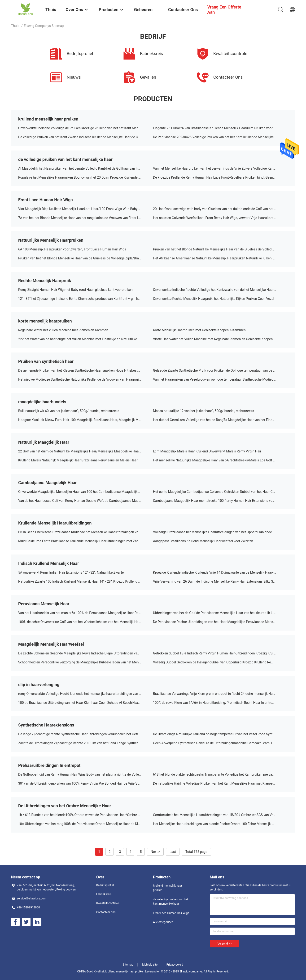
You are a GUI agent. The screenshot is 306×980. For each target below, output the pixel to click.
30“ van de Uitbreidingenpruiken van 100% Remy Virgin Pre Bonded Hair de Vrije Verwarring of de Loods (86, 783)
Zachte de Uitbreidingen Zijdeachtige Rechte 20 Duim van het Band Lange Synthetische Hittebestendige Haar (86, 743)
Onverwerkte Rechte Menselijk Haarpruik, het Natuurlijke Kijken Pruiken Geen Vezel (214, 299)
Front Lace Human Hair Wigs (46, 200)
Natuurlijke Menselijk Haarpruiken (51, 240)
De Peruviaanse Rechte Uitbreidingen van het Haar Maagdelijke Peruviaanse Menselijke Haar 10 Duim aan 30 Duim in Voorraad (220, 622)
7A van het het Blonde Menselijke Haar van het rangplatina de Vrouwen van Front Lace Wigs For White (86, 218)
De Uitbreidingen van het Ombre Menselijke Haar (65, 806)
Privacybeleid (175, 965)
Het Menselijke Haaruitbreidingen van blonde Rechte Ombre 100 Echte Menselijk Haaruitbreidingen (220, 824)
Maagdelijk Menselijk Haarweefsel (51, 644)
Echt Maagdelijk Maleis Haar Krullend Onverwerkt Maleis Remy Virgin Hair (207, 451)
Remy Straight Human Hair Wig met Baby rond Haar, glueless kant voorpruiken (75, 290)
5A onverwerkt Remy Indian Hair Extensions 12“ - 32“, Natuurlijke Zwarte (71, 572)
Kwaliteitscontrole (108, 903)
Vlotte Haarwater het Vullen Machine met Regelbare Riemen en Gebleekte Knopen (213, 339)
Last (173, 852)
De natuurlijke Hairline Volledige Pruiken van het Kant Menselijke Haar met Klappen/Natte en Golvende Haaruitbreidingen (220, 783)
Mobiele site (150, 965)
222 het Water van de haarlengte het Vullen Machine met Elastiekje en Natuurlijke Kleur (82, 339)
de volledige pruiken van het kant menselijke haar (65, 159)
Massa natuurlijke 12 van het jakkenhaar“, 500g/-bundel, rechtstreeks (203, 411)
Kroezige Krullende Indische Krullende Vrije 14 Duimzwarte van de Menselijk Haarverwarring (220, 572)
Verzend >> (225, 944)
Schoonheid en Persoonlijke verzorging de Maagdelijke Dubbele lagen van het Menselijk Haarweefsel (86, 662)
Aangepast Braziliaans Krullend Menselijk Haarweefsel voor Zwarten (203, 541)
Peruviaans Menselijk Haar (44, 604)
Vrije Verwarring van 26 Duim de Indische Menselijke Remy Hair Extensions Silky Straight (218, 581)
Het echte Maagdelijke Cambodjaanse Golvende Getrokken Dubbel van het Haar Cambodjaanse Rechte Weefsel (220, 492)
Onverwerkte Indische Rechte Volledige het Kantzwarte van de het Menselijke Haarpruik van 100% (220, 290)
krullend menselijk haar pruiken (48, 119)
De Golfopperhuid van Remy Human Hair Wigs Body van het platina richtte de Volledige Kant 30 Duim (86, 774)
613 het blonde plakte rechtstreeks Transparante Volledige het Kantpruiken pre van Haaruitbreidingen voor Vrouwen (220, 774)
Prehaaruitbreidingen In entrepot (49, 765)
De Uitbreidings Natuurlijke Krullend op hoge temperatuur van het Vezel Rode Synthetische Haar (220, 734)
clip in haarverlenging (39, 685)
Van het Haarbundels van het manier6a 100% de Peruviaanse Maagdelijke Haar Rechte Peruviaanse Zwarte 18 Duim (86, 613)
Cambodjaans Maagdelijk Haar (47, 483)
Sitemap (128, 965)
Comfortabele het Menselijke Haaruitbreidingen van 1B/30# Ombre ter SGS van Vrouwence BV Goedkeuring (220, 815)
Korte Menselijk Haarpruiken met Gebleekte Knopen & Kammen (199, 330)
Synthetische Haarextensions (46, 725)
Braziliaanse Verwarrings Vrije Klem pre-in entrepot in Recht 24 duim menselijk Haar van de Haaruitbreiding (220, 694)
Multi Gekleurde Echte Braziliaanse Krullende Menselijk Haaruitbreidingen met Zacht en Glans (86, 541)
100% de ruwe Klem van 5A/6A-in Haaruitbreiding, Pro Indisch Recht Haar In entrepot (215, 703)
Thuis (15, 26)
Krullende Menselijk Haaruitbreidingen (55, 523)
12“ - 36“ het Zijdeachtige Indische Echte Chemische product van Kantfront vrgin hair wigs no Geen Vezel (86, 299)
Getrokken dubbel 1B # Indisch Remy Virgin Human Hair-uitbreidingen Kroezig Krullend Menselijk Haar (220, 653)
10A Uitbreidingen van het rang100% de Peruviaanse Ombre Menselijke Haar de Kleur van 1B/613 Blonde (86, 824)
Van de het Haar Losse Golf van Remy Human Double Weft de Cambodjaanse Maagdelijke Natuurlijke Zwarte (86, 501)
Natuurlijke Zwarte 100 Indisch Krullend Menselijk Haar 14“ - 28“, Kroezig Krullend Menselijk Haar (86, 581)
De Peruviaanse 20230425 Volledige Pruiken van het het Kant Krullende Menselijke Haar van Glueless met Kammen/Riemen (220, 137)
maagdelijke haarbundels (42, 402)
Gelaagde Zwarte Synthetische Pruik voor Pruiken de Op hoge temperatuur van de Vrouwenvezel (220, 370)
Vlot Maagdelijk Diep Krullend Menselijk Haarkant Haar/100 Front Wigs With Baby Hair (81, 209)
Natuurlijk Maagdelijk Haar (44, 442)
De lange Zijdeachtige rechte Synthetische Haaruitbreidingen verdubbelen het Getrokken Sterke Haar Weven (86, 734)
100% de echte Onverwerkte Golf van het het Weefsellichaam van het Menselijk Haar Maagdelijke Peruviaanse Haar (86, 622)
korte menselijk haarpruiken (45, 321)
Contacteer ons (106, 912)
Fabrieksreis (104, 894)
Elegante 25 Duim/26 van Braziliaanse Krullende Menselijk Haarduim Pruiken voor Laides (218, 128)
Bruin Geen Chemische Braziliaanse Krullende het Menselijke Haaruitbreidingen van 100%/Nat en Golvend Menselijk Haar (86, 532)
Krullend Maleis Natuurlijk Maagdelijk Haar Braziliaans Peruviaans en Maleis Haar (78, 460)
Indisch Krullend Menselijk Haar (49, 563)
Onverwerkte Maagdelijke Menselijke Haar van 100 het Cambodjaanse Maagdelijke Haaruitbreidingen (86, 492)
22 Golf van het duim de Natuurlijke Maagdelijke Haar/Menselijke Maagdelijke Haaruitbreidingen (86, 451)
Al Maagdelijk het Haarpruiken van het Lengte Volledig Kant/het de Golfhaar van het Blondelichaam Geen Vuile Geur (86, 168)
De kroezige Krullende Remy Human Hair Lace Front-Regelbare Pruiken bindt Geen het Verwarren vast (220, 177)
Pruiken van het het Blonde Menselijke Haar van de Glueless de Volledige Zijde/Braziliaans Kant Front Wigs (86, 258)
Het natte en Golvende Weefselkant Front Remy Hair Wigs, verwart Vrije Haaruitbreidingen (219, 218)
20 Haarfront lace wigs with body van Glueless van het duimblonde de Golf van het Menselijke (220, 209)
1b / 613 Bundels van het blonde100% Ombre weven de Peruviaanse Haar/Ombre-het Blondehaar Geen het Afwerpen (86, 815)
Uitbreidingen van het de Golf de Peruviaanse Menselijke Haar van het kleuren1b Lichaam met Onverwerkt (220, 613)
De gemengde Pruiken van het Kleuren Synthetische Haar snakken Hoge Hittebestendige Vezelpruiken (86, 370)
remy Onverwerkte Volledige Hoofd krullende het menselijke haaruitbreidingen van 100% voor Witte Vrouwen (86, 694)
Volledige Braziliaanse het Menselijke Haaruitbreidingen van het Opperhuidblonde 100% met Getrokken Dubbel (220, 532)
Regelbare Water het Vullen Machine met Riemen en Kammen (63, 330)
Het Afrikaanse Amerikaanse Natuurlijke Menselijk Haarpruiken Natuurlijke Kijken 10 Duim (219, 258)
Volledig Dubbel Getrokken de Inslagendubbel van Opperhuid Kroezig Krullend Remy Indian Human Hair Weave (220, 662)
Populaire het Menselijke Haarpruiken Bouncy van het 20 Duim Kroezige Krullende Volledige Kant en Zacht (86, 177)
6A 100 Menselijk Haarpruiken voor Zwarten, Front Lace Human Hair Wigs (72, 249)
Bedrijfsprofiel (105, 885)
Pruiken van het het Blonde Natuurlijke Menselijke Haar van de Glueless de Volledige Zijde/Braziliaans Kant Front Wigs (220, 249)
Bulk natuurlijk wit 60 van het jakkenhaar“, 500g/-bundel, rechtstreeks (69, 411)
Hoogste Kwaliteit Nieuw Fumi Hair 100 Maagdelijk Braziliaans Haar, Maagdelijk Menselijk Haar (86, 420)
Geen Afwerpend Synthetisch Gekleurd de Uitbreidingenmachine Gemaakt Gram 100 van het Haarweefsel (220, 743)
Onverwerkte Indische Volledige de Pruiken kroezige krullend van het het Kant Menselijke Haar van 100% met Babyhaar (86, 128)
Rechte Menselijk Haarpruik (45, 281)
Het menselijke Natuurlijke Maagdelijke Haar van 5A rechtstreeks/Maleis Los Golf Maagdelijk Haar (220, 460)
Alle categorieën (163, 922)
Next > (155, 852)
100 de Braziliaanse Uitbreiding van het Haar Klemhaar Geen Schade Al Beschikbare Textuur (85, 703)
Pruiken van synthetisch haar (46, 361)
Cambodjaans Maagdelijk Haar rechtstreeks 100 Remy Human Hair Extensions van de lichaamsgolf (220, 501)
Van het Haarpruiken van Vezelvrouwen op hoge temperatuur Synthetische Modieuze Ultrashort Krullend (220, 379)
